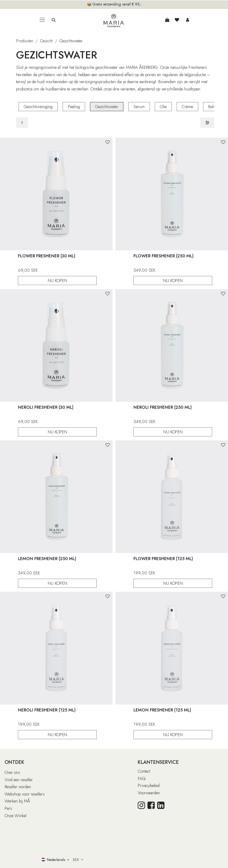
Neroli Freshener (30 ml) (46, 407)
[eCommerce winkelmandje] (167, 20)
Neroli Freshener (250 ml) (163, 407)
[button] (108, 142)
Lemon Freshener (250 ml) (47, 559)
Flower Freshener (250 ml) (164, 256)
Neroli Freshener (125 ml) (47, 710)
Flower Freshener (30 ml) (47, 256)
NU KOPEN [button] (57, 281)
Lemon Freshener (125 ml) (162, 710)
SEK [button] (76, 860)
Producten (25, 41)
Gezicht (46, 41)
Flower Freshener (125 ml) (163, 559)
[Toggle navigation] (42, 20)
